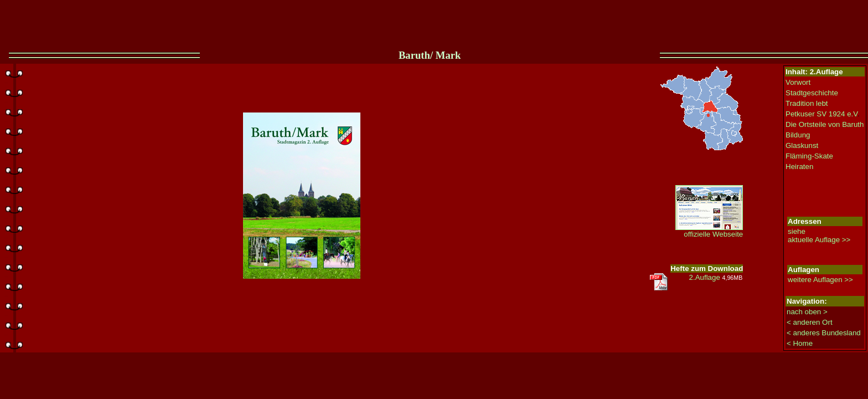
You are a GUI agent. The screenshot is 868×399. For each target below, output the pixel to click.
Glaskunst (802, 145)
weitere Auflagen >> (820, 280)
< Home (800, 343)
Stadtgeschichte (812, 93)
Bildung (798, 135)
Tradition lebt (807, 103)
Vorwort (798, 82)
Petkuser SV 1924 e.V (821, 114)
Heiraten (799, 167)
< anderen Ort (810, 322)
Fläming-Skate (809, 156)
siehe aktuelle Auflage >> (819, 236)
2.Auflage (716, 277)
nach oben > (807, 312)
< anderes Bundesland (824, 333)
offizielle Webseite (709, 231)
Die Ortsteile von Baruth (825, 124)
